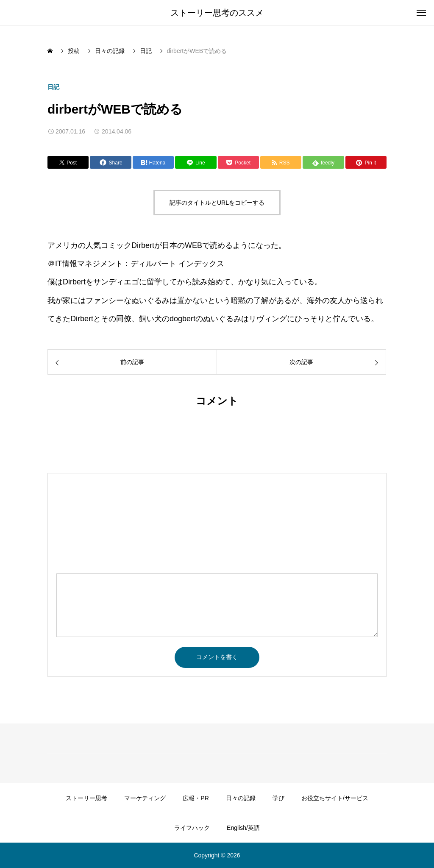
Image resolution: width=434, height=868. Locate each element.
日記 (53, 87)
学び (278, 798)
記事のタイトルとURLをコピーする (217, 203)
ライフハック (192, 828)
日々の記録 (241, 798)
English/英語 (243, 828)
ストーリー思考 (86, 798)
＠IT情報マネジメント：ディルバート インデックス (136, 264)
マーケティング (145, 798)
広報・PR (196, 798)
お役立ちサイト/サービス (335, 798)
